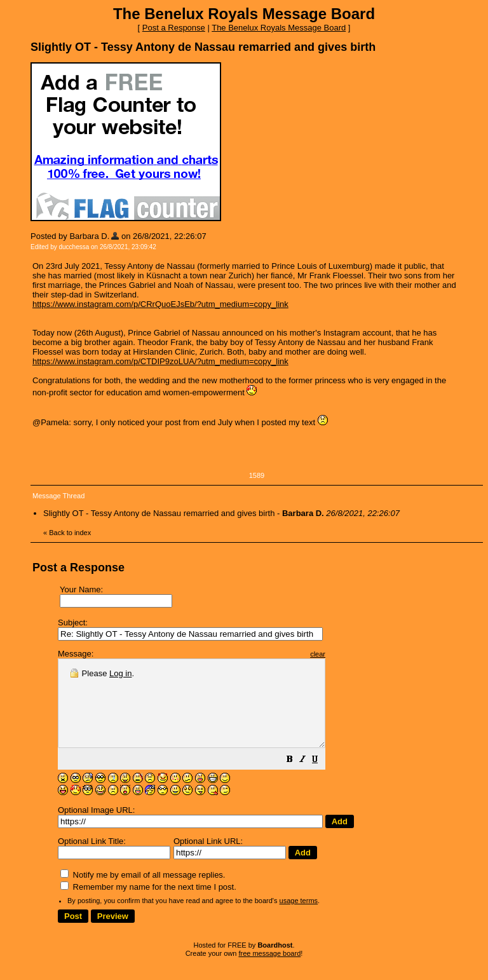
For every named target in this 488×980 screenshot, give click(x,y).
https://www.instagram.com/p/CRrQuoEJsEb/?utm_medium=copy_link (160, 304)
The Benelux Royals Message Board (279, 28)
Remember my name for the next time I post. (148, 904)
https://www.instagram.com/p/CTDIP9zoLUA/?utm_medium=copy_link (160, 361)
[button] (322, 778)
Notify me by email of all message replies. (143, 892)
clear (349, 654)
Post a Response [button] (174, 28)
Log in (120, 673)
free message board (269, 970)
